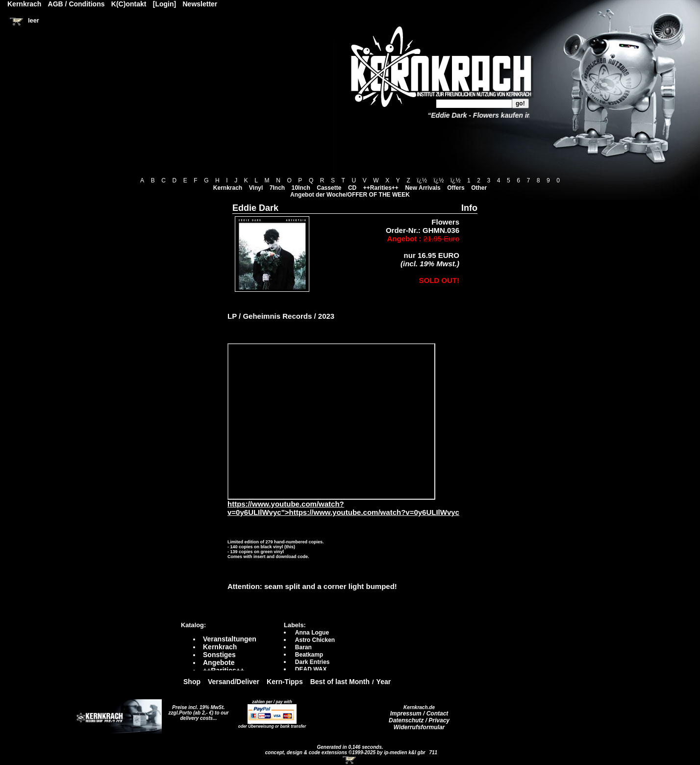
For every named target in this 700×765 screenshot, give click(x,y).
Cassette (329, 188)
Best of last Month (340, 682)
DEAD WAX (311, 669)
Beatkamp (309, 655)
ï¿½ (422, 180)
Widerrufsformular (419, 727)
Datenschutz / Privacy (419, 720)
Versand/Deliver (234, 682)
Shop (192, 682)
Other (479, 188)
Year (384, 682)
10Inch (301, 188)
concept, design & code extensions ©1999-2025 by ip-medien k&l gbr (346, 752)
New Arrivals (423, 188)
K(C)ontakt (129, 4)
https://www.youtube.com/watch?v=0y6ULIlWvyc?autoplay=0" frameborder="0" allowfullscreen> (331, 421)
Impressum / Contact (419, 714)
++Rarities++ (381, 188)
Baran (303, 647)
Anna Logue (312, 633)
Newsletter (200, 4)
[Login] (164, 4)
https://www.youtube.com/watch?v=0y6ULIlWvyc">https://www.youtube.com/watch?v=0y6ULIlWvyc (343, 505)
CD (352, 188)
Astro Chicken (315, 640)
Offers (456, 188)
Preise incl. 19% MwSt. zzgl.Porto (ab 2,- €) (197, 710)
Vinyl (256, 188)
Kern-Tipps (285, 682)
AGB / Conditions (76, 4)
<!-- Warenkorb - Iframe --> (350, 760)
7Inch (277, 188)
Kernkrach (228, 188)
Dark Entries (312, 662)
